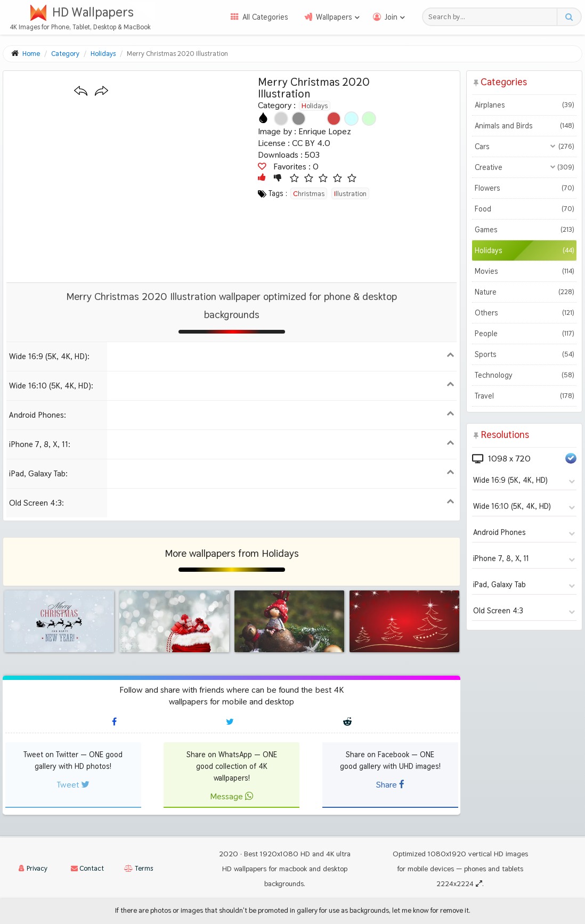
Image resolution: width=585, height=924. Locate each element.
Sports (524, 354)
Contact (87, 868)
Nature (524, 292)
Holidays (315, 106)
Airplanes (524, 105)
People (524, 334)
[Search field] (493, 17)
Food (524, 209)
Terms (139, 868)
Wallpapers (334, 17)
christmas (309, 193)
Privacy (33, 868)
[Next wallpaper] (101, 91)
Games (524, 230)
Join (391, 17)
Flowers (524, 188)
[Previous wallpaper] (81, 91)
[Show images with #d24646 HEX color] (334, 119)
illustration (350, 193)
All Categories (265, 17)
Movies (524, 271)
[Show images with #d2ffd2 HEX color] (369, 119)
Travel (524, 396)
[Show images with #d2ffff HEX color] (351, 119)
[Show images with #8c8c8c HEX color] (299, 119)
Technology (524, 375)
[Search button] (569, 17)
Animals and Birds (524, 126)
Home (31, 54)
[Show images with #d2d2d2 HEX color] (281, 119)
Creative (524, 167)
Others (524, 313)
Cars (524, 147)
